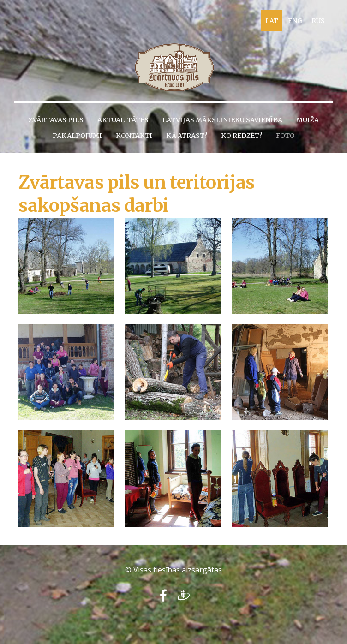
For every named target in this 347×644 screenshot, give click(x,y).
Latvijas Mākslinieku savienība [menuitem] (222, 120)
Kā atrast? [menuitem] (187, 136)
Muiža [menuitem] (308, 120)
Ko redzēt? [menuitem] (242, 136)
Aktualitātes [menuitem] (123, 120)
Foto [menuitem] (285, 136)
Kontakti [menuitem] (134, 136)
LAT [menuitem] (272, 21)
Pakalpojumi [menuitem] (77, 136)
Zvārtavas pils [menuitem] (56, 120)
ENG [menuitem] (295, 21)
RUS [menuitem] (318, 21)
